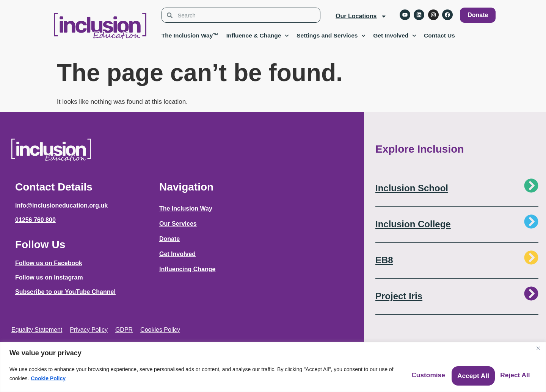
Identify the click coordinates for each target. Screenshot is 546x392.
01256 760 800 (35, 220)
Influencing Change (187, 269)
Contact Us (439, 35)
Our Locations (361, 16)
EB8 (384, 260)
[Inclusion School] (531, 186)
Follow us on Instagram (49, 277)
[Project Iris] (531, 294)
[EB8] (531, 258)
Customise (387, 372)
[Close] (538, 345)
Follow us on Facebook (49, 263)
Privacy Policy (89, 330)
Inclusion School (412, 188)
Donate (169, 239)
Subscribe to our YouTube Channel (65, 292)
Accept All (508, 372)
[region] (273, 365)
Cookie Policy (99, 377)
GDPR (124, 330)
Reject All (448, 372)
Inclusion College (413, 224)
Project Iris (399, 296)
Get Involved (395, 36)
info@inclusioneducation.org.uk (61, 205)
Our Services (178, 224)
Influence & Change (258, 36)
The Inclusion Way (186, 208)
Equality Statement (37, 330)
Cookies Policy (160, 330)
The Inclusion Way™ (190, 35)
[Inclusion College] (531, 222)
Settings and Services (331, 36)
